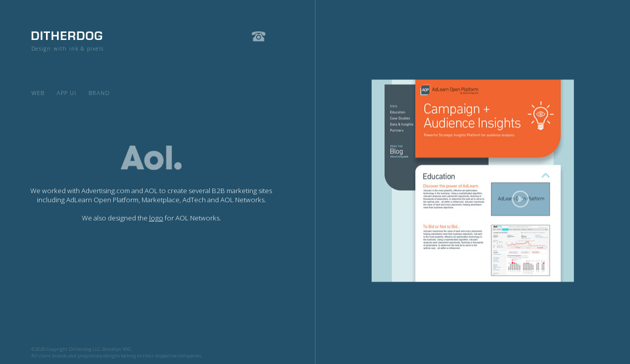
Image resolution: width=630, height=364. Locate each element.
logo (156, 218)
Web (38, 93)
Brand (99, 93)
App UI (66, 93)
